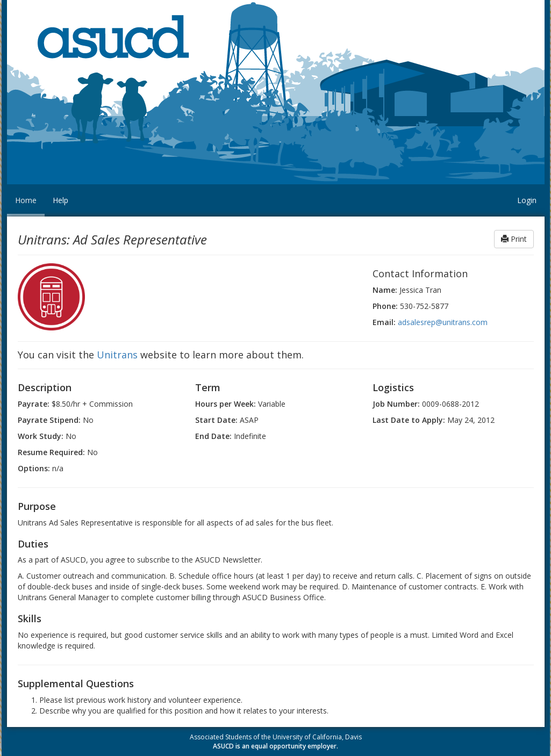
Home (26, 200)
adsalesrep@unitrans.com (443, 322)
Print (514, 239)
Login (527, 200)
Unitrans (117, 355)
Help (60, 200)
